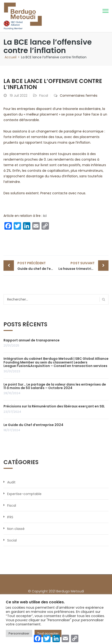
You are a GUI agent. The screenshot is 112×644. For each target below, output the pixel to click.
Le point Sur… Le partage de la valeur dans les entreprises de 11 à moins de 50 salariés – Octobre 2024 (55, 386)
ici (45, 216)
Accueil (11, 57)
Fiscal (44, 96)
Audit (11, 482)
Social (12, 540)
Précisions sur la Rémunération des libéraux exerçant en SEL (54, 406)
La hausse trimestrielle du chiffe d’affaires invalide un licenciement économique (84, 266)
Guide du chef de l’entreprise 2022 (37, 266)
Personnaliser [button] (19, 633)
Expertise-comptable (24, 494)
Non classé (16, 529)
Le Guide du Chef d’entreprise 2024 (33, 425)
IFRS (10, 517)
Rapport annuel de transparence (32, 340)
